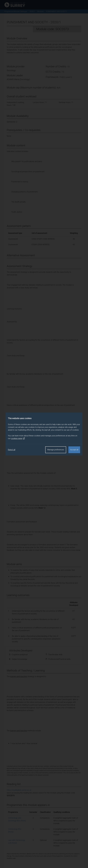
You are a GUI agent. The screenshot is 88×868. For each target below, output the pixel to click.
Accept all (74, 450)
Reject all (12, 450)
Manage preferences (56, 450)
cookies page (18, 438)
